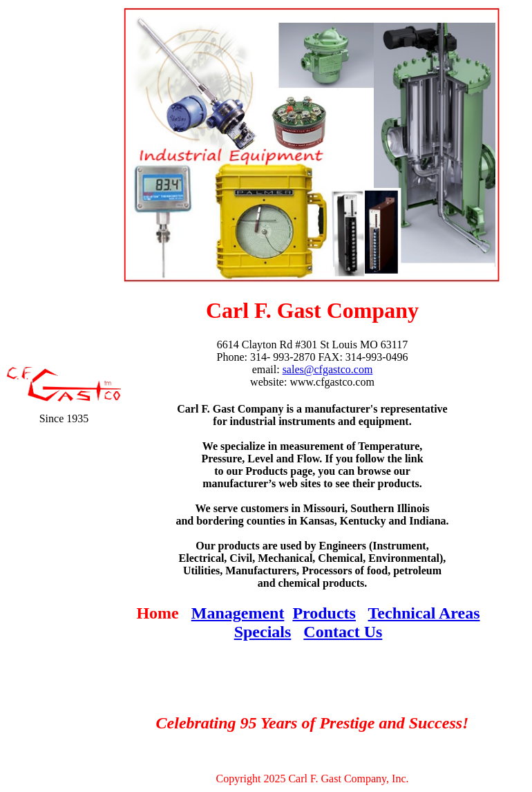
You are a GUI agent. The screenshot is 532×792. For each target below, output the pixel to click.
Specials (263, 632)
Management (238, 613)
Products (324, 613)
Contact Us (343, 632)
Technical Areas (424, 613)
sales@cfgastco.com (328, 369)
